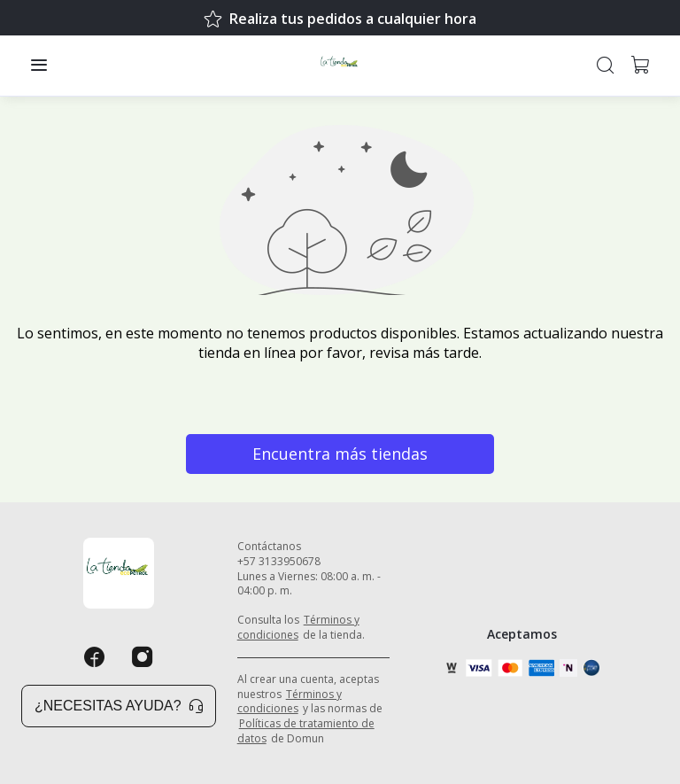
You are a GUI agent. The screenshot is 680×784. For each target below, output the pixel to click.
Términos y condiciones (298, 627)
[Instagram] (143, 657)
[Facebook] (95, 657)
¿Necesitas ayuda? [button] (119, 706)
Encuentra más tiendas (340, 454)
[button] (39, 66)
